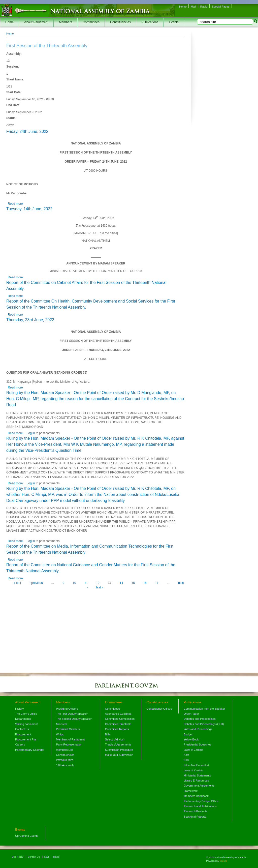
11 (86, 583)
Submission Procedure (119, 750)
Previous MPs (65, 760)
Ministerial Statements (197, 775)
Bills (108, 734)
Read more (15, 204)
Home (183, 7)
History (19, 709)
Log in (31, 433)
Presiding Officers (67, 709)
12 (98, 583)
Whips (60, 734)
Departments (23, 719)
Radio (204, 7)
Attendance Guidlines (118, 714)
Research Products (196, 811)
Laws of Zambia (193, 750)
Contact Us (22, 729)
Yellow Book (191, 739)
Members (66, 22)
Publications (150, 22)
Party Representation (69, 744)
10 (74, 583)
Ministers (62, 724)
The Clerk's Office (26, 714)
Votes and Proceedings (198, 729)
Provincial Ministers (68, 729)
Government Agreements (199, 786)
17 (157, 583)
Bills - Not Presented (196, 765)
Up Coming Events (27, 836)
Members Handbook (196, 796)
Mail (193, 7)
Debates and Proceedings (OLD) (204, 724)
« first (17, 583)
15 (133, 583)
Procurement (23, 734)
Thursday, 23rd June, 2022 (30, 320)
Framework (191, 791)
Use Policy (18, 857)
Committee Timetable (118, 724)
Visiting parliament (26, 724)
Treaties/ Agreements (118, 744)
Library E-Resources (196, 781)
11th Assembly (65, 765)
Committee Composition (120, 719)
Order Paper (191, 714)
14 (121, 583)
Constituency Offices (159, 709)
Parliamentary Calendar (30, 750)
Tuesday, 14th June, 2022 (29, 209)
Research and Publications (200, 806)
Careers (20, 744)
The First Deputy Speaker (72, 714)
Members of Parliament (71, 739)
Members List (64, 750)
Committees (91, 22)
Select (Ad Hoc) (115, 739)
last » (100, 587)
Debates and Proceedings (200, 719)
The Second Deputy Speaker (74, 719)
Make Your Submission (119, 755)
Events (174, 22)
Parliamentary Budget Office (201, 801)
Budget (188, 734)
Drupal (223, 861)
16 (145, 583)
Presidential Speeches (197, 744)
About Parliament (36, 22)
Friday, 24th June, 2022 (27, 131)
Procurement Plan (26, 739)
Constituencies (120, 22)
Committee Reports (117, 729)
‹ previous (36, 583)
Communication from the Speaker (204, 709)
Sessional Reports (195, 817)
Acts (186, 755)
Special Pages (220, 7)
